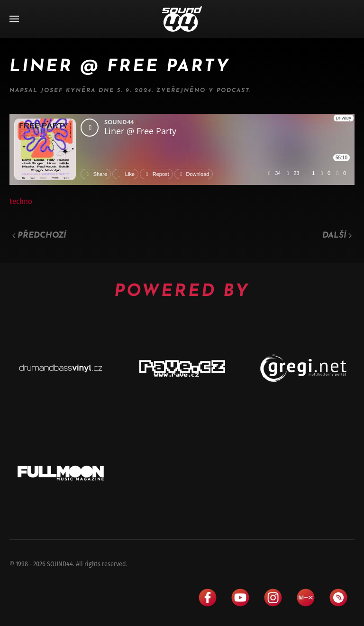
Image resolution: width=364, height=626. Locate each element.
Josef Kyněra (68, 91)
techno (21, 201)
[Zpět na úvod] (182, 19)
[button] (14, 19)
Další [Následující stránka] (337, 235)
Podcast (233, 91)
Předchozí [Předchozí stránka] (39, 235)
